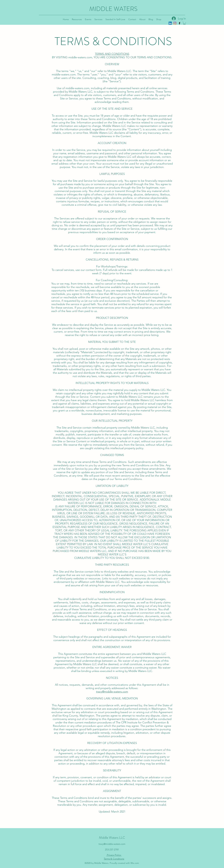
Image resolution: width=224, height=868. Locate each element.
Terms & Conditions (114, 859)
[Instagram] (175, 23)
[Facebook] (180, 23)
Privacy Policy (114, 855)
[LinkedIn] (170, 23)
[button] (184, 23)
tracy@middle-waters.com (112, 692)
